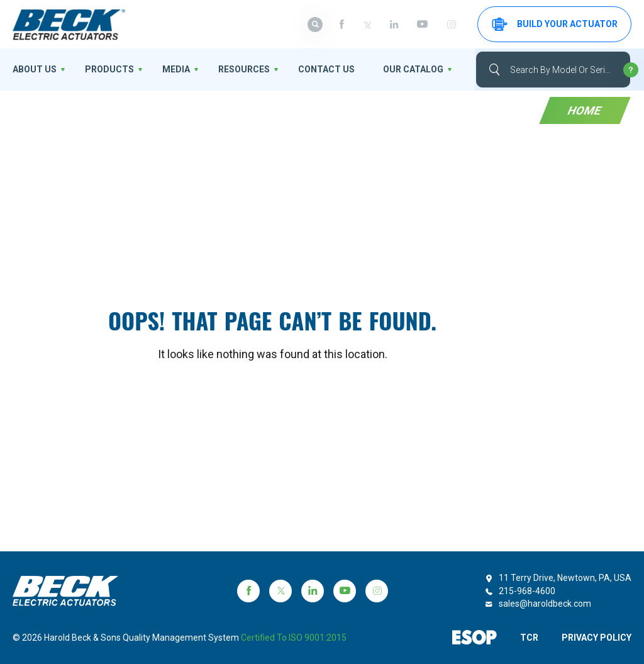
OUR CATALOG (413, 69)
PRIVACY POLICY (597, 638)
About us (35, 69)
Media (176, 69)
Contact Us (326, 69)
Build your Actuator (555, 24)
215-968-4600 (527, 591)
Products (109, 69)
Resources (244, 69)
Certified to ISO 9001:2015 (294, 638)
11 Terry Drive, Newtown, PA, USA (565, 578)
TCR (529, 638)
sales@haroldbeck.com (545, 604)
